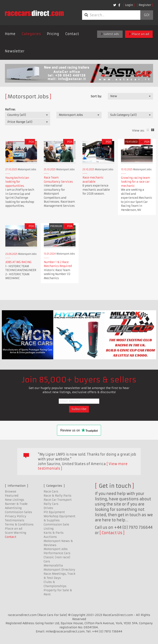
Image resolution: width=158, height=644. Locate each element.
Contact (72, 34)
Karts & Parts (54, 533)
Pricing (53, 34)
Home (10, 34)
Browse (11, 491)
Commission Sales (19, 512)
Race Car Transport (58, 500)
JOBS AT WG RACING (18, 262)
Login (129, 5)
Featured (12, 496)
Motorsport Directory (59, 570)
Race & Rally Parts (58, 496)
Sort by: (96, 96)
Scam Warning (16, 533)
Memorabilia (53, 565)
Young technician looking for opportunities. (17, 182)
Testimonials (15, 520)
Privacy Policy (16, 516)
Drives (48, 508)
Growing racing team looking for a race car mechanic (135, 182)
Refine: (10, 109)
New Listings (15, 500)
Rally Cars (51, 504)
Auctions (50, 537)
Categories (31, 34)
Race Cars (51, 491)
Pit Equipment (54, 512)
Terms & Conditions (19, 524)
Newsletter (15, 51)
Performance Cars (57, 553)
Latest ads (110, 34)
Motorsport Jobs (56, 549)
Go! (147, 15)
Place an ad (139, 34)
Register (145, 5)
